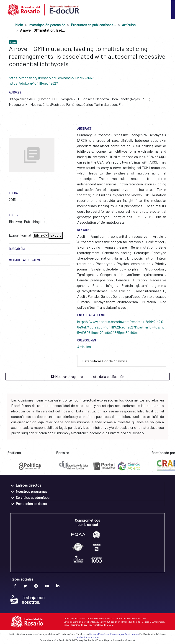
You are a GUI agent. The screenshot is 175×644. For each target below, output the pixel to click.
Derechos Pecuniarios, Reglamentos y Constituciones (114, 634)
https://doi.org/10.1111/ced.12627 (33, 83)
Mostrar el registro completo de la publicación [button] (87, 376)
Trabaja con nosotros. (27, 600)
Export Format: (21, 235)
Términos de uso (79, 625)
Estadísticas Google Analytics (105, 361)
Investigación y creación (47, 25)
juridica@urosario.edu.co (87, 637)
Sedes (67, 625)
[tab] (122, 361)
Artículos (129, 25)
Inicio (19, 25)
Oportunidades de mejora (101, 625)
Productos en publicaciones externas (94, 25)
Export (56, 235)
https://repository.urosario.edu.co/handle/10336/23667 (51, 78)
